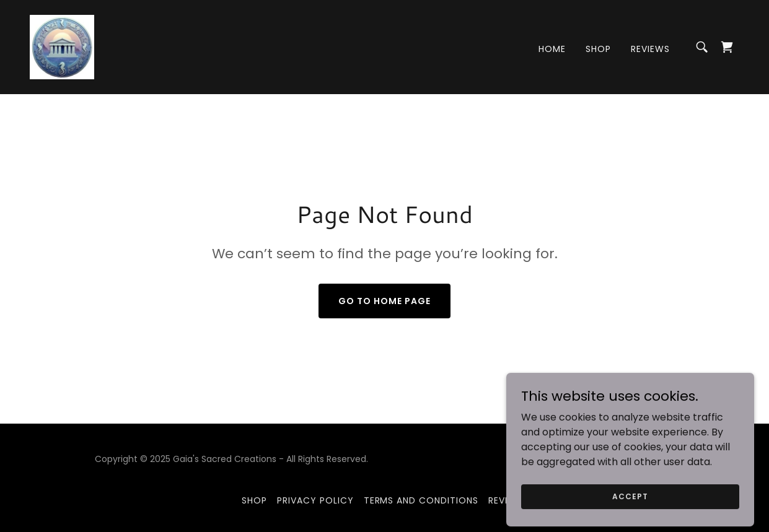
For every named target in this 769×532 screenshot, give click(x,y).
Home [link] (552, 49)
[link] (62, 46)
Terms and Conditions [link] (421, 500)
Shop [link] (598, 49)
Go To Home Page (384, 301)
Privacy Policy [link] (315, 500)
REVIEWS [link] (650, 49)
